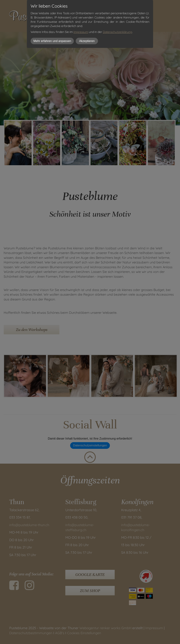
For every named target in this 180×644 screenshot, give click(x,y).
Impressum (81, 32)
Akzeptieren (87, 41)
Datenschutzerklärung (117, 32)
